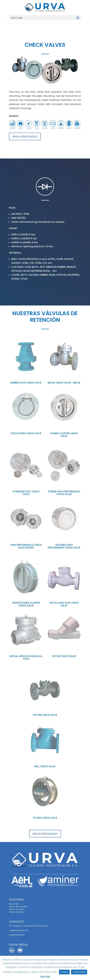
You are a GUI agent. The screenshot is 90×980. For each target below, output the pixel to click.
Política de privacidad (18, 906)
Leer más (45, 976)
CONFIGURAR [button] (79, 972)
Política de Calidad (17, 912)
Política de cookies (17, 909)
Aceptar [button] (64, 972)
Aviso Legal (14, 904)
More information (25, 136)
